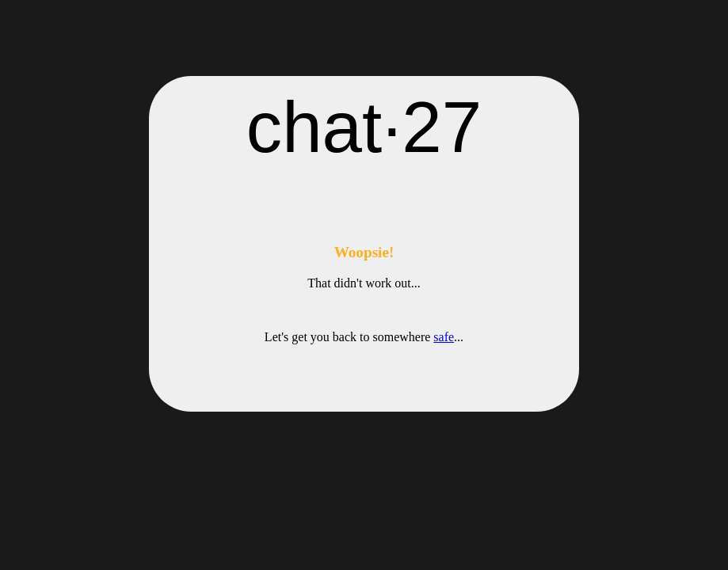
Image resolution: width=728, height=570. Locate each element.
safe (444, 337)
